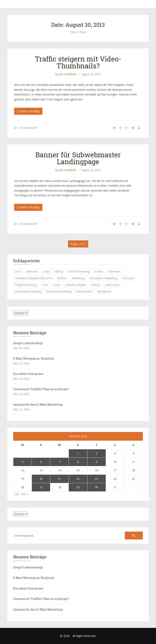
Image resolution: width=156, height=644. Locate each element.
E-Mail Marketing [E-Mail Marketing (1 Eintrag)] (79, 271)
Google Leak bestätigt (28, 343)
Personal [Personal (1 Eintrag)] (128, 278)
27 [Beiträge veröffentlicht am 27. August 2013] (41, 487)
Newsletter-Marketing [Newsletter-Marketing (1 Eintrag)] (103, 278)
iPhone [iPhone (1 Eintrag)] (62, 278)
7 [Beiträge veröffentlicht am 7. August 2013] (60, 462)
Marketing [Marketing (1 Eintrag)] (78, 278)
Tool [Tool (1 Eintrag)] (45, 285)
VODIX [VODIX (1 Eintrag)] (96, 285)
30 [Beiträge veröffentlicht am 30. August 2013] (96, 487)
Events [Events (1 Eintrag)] (99, 271)
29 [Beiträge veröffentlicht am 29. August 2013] (78, 487)
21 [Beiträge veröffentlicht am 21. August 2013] (60, 479)
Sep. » (25, 494)
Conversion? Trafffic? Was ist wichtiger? (41, 389)
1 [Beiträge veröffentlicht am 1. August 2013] (78, 453)
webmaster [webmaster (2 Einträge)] (112, 285)
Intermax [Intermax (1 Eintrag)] (114, 271)
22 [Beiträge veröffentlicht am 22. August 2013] (78, 479)
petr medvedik (67, 74)
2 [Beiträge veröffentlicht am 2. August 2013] (96, 453)
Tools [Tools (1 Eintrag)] (56, 285)
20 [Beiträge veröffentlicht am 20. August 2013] (41, 479)
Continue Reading (28, 111)
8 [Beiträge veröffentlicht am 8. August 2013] (78, 462)
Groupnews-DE (28, 128)
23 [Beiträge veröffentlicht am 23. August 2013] (96, 479)
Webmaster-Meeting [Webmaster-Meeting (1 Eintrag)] (28, 291)
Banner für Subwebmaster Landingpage (78, 158)
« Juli (16, 494)
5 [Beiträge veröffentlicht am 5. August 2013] (23, 462)
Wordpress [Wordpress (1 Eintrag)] (104, 291)
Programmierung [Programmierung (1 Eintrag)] (26, 285)
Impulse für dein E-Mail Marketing (38, 404)
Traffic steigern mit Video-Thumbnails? (78, 62)
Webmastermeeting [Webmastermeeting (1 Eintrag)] (59, 291)
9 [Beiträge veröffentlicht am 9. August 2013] (96, 462)
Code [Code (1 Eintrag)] (46, 271)
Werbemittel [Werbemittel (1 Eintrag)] (84, 291)
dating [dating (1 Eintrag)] (59, 271)
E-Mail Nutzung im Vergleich (34, 358)
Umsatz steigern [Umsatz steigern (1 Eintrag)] (76, 285)
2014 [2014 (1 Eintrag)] (18, 271)
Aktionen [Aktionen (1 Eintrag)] (32, 271)
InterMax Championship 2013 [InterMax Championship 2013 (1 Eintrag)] (33, 278)
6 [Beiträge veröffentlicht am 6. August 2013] (41, 462)
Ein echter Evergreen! (28, 374)
